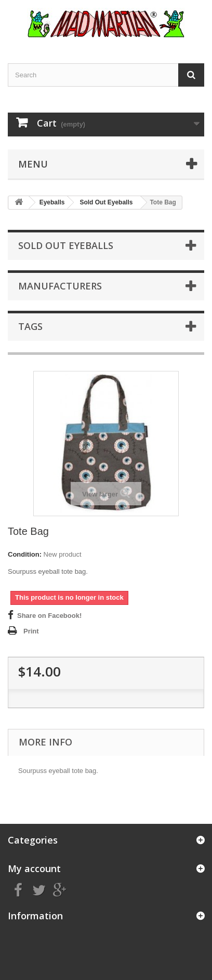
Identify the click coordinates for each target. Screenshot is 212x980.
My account (34, 868)
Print (31, 631)
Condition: (25, 554)
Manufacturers (60, 286)
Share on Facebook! (49, 616)
